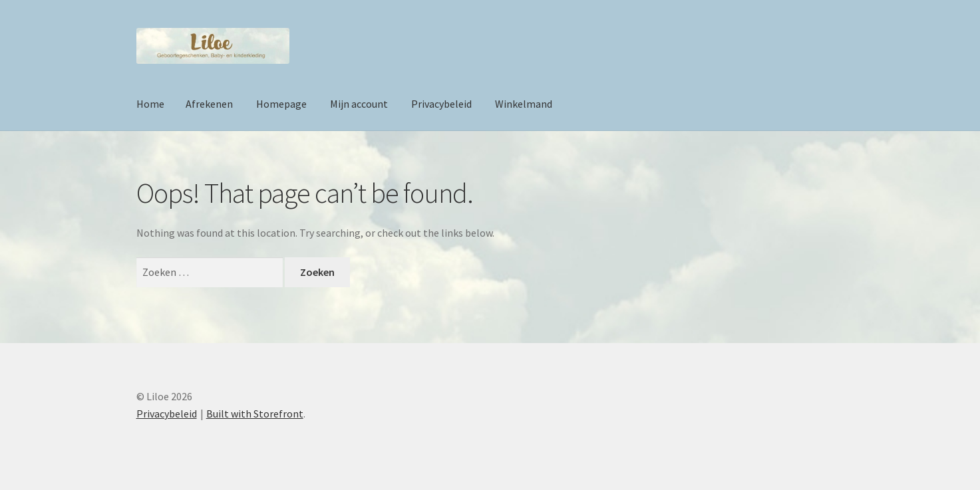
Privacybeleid (441, 104)
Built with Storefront (255, 414)
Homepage (281, 104)
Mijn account (359, 104)
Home (150, 104)
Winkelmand (524, 104)
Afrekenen (209, 104)
